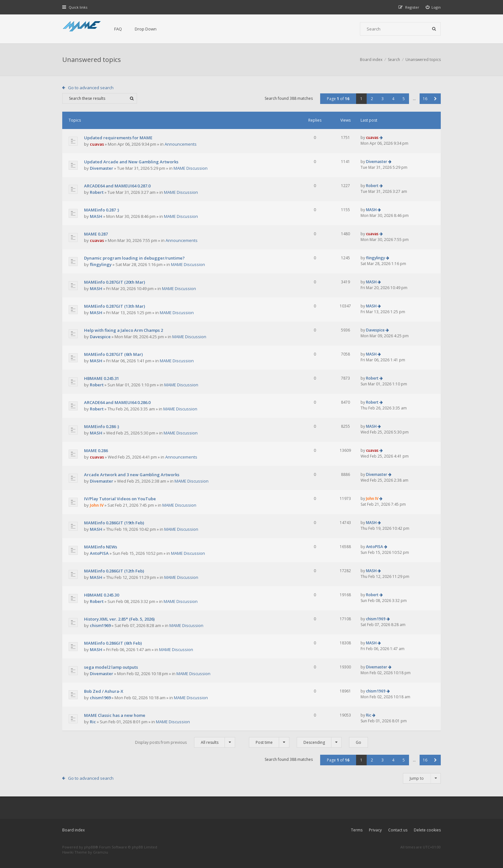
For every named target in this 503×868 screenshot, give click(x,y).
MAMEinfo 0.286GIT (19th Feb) (114, 523)
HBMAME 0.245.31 (102, 378)
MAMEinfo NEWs (101, 547)
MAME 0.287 (96, 234)
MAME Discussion (191, 168)
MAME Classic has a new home (115, 715)
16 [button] (425, 99)
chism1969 (100, 625)
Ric (93, 722)
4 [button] (393, 99)
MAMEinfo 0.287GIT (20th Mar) (115, 282)
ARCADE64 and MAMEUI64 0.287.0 (117, 186)
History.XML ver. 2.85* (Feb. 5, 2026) (119, 619)
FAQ (118, 29)
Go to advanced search (91, 88)
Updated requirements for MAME (118, 138)
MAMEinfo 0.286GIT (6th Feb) (113, 643)
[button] (435, 99)
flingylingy (101, 264)
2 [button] (372, 99)
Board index (73, 830)
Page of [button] (338, 99)
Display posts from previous (185, 742)
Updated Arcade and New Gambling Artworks (131, 162)
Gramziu (101, 852)
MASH (96, 216)
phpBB (90, 847)
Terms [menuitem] (357, 830)
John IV (97, 505)
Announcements (181, 144)
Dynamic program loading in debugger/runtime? (134, 258)
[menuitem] (433, 7)
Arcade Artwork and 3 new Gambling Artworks (132, 475)
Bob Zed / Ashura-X (104, 691)
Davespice (100, 337)
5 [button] (404, 99)
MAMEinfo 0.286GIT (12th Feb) (114, 571)
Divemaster (102, 168)
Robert (97, 192)
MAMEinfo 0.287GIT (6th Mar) (113, 354)
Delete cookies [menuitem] (427, 830)
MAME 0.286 (96, 451)
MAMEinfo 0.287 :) (102, 210)
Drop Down (146, 29)
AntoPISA (99, 553)
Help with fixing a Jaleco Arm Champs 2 (124, 330)
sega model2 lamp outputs (111, 667)
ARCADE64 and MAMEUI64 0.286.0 (117, 402)
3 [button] (383, 99)
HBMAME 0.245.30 (102, 595)
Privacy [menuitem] (375, 830)
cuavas (97, 144)
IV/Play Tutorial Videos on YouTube (120, 499)
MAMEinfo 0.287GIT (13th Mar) (115, 306)
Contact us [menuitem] (398, 830)
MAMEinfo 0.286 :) (102, 426)
